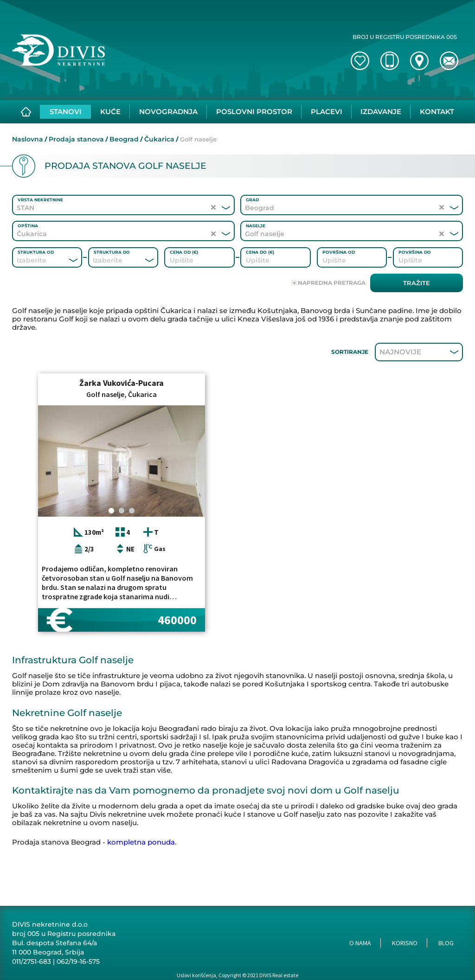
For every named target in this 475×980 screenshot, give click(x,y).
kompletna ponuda (141, 842)
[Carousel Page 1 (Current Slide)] (111, 511)
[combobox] (35, 260)
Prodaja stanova (76, 139)
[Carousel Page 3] (132, 511)
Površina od (339, 252)
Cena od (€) (184, 252)
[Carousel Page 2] (122, 511)
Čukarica (159, 139)
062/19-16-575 (78, 961)
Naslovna (28, 139)
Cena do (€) (260, 252)
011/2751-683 (32, 961)
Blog (446, 943)
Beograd (124, 139)
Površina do (415, 252)
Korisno (405, 943)
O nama (360, 943)
